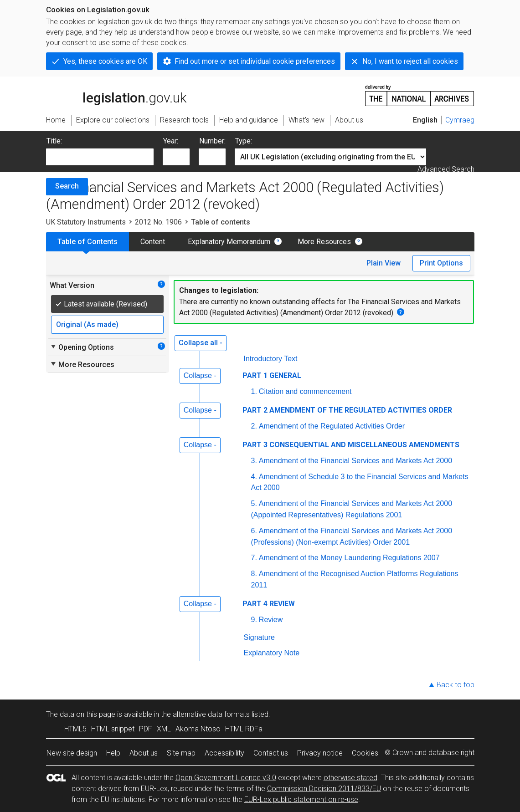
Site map (181, 753)
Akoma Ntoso (198, 729)
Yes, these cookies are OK (105, 61)
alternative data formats (211, 714)
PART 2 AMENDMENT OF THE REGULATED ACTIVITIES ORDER (347, 410)
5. (254, 503)
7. (254, 558)
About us (144, 753)
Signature (260, 637)
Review (271, 620)
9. (254, 620)
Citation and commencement (305, 391)
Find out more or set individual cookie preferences (255, 61)
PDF (146, 729)
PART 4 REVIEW (269, 604)
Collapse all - (201, 343)
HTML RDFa (244, 729)
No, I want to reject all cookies (410, 61)
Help (113, 753)
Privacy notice (320, 753)
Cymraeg (460, 120)
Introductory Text (271, 359)
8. (254, 574)
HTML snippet (113, 729)
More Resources (324, 242)
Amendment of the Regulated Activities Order (332, 426)
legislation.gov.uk (116, 95)
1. (254, 391)
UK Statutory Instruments (86, 222)
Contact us (271, 753)
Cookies (365, 753)
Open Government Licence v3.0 (226, 778)
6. (254, 531)
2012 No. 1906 (158, 222)
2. (254, 426)
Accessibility (224, 753)
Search (67, 186)
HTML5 (75, 729)
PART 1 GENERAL (272, 375)
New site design (72, 753)
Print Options (441, 263)
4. (254, 477)
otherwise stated (350, 778)
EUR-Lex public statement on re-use (301, 799)
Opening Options (82, 347)
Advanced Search (446, 169)
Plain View (384, 263)
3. (254, 461)
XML (164, 729)
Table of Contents (88, 242)
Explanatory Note (272, 653)
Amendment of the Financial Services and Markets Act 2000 (355, 461)
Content (153, 242)
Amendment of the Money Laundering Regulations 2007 (349, 558)
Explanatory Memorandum (229, 242)
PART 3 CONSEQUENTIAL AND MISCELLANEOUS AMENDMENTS (351, 445)
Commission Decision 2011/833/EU (324, 789)
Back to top (456, 685)
